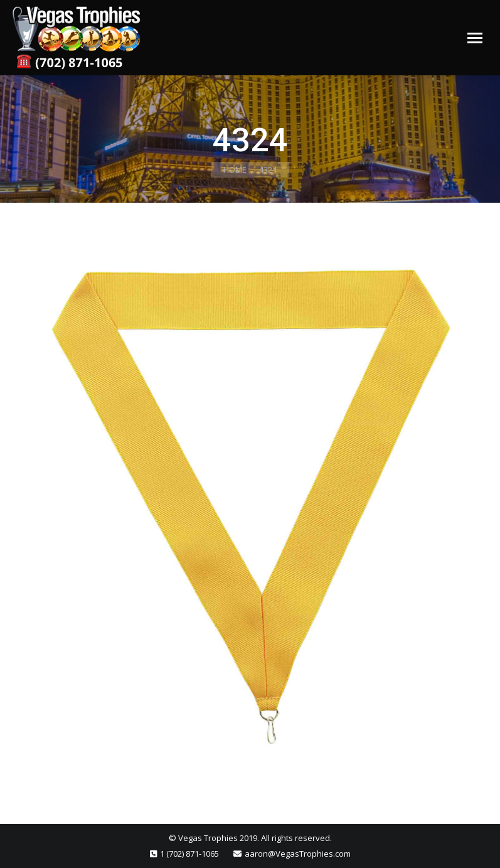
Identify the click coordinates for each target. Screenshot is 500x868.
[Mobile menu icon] (475, 38)
